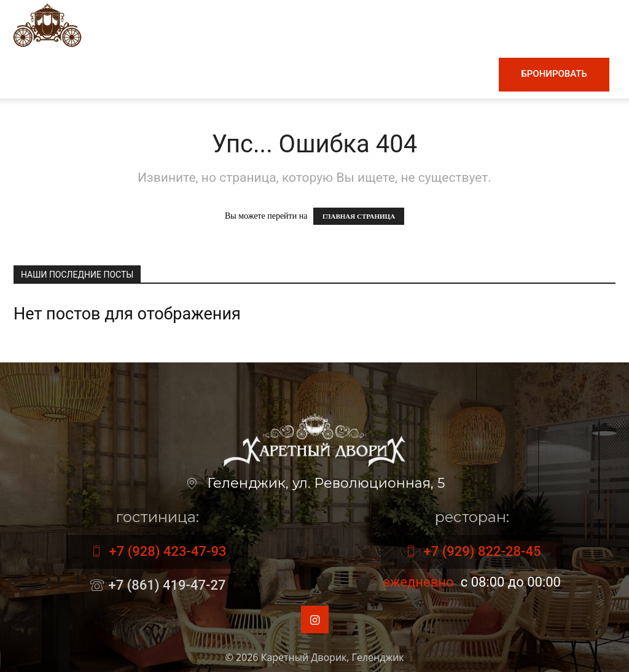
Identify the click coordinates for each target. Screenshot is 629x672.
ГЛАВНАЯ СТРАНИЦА (359, 216)
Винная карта (246, 74)
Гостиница (331, 74)
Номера (396, 74)
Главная (112, 74)
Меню (170, 74)
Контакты (458, 74)
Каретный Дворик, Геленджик (333, 657)
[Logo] (47, 24)
